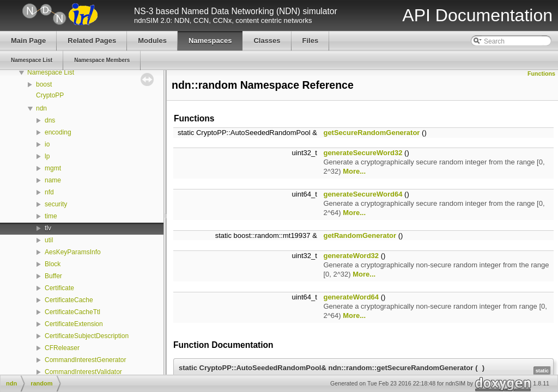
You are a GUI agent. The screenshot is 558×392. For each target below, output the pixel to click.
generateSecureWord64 (363, 194)
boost (44, 84)
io (47, 144)
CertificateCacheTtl (72, 312)
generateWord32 (351, 256)
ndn (41, 108)
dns (50, 120)
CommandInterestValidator (83, 372)
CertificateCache (69, 300)
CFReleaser (62, 348)
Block (53, 264)
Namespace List (51, 72)
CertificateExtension (74, 324)
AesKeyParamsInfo (73, 252)
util (49, 240)
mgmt (53, 168)
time (51, 216)
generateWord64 (351, 297)
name (53, 180)
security (56, 204)
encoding (58, 132)
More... (354, 171)
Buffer (53, 276)
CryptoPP (50, 95)
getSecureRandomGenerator (371, 133)
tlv (48, 228)
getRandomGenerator (360, 235)
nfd (49, 192)
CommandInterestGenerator (85, 360)
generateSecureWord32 (363, 153)
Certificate (59, 288)
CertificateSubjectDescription (87, 336)
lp (47, 156)
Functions (541, 73)
